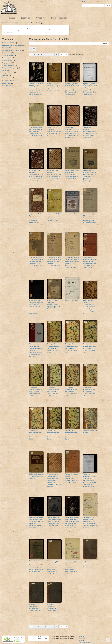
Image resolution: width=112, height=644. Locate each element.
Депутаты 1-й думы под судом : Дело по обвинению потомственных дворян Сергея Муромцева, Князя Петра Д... (72, 567)
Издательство (7, 60)
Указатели (25, 18)
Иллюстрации (7, 78)
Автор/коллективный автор (12, 45)
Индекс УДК (6, 83)
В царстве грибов (71, 214)
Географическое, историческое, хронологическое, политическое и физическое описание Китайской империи (54, 480)
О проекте (40, 18)
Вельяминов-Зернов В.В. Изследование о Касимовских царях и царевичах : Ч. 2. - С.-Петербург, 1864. (36, 261)
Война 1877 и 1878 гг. (72, 301)
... (49, 54)
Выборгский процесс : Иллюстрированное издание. (36, 476)
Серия (4, 70)
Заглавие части (7, 55)
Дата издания (7, 86)
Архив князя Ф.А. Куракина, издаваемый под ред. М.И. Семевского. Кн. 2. (54, 131)
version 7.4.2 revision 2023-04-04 (39, 638)
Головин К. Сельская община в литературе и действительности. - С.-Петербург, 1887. (72, 478)
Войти (84, 2)
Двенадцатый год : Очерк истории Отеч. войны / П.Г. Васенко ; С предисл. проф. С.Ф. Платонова (54, 522)
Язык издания (7, 80)
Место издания (24, 23)
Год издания (6, 63)
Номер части (7, 53)
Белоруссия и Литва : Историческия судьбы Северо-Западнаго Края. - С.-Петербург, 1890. (72, 175)
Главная (11, 18)
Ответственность (8, 65)
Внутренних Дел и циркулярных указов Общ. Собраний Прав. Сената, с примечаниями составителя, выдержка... (36, 307)
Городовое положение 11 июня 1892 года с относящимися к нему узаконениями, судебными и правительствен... (90, 480)
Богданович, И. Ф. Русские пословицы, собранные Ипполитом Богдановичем (36, 218)
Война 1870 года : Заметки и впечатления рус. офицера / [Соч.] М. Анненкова (54, 305)
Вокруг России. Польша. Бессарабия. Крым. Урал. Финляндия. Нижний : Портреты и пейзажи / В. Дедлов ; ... (90, 307)
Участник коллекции (9, 43)
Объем (5, 75)
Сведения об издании (10, 68)
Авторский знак (7, 73)
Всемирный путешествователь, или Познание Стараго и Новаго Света (53, 348)
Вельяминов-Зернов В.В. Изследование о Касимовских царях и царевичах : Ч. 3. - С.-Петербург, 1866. (54, 261)
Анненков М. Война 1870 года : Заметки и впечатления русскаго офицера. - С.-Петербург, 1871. (36, 131)
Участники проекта (59, 18)
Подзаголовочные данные (11, 50)
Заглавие (5, 48)
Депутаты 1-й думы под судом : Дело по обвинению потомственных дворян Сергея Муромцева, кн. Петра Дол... (54, 567)
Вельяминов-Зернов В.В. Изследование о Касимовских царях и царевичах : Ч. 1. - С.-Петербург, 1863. (90, 218)
